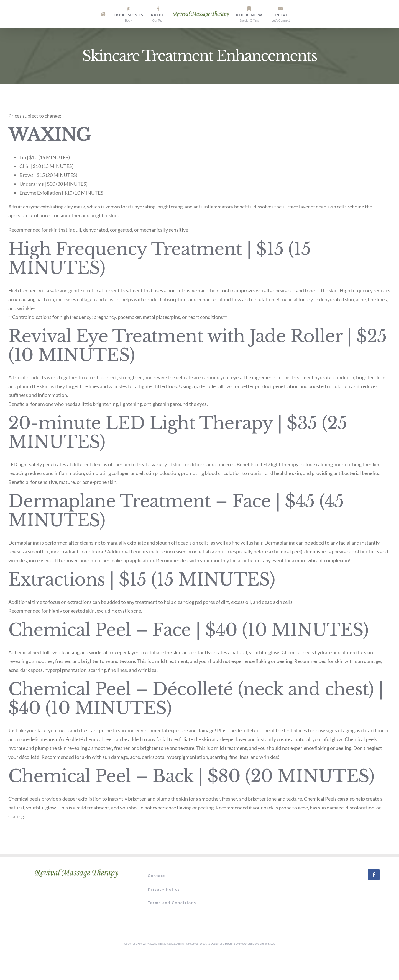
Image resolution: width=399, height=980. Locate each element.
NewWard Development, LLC (257, 943)
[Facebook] (374, 875)
